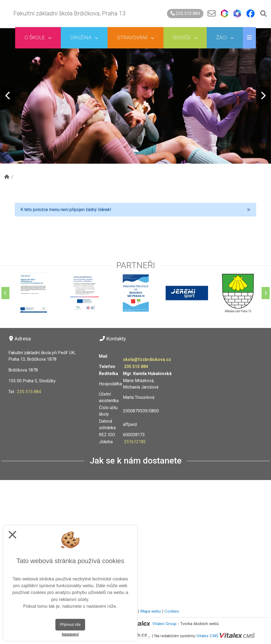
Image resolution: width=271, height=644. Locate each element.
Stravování (135, 37)
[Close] (249, 210)
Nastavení (70, 634)
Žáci (225, 37)
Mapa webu (150, 611)
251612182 (135, 442)
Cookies (172, 611)
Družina (84, 37)
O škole (38, 37)
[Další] (266, 293)
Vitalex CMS (207, 636)
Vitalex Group (164, 624)
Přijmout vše (70, 625)
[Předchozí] (5, 293)
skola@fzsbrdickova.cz (147, 359)
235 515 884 (185, 13)
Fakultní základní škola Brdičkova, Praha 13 (69, 13)
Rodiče (185, 37)
